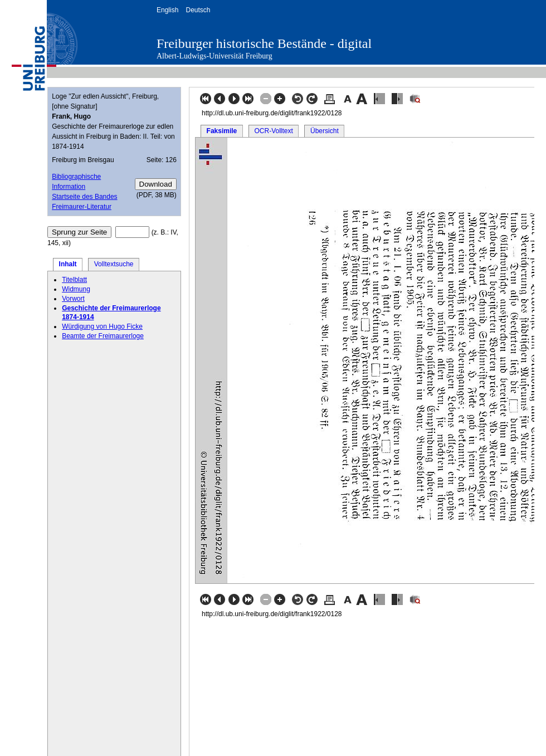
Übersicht (325, 131)
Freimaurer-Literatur (82, 207)
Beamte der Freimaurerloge (103, 336)
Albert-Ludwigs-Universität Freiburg (214, 56)
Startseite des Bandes (84, 197)
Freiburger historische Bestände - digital (264, 43)
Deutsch (198, 10)
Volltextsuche (114, 264)
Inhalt (68, 264)
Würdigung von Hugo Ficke (102, 326)
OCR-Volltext (273, 131)
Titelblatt (74, 280)
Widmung (76, 289)
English (167, 10)
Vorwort (73, 299)
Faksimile (222, 131)
